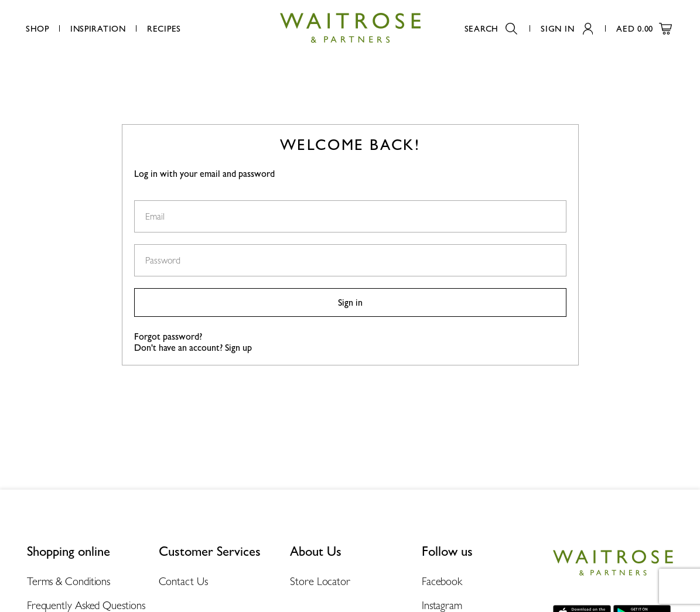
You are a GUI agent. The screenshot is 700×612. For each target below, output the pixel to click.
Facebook (442, 581)
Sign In (567, 28)
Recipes (164, 28)
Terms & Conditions (69, 581)
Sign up (238, 348)
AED (644, 28)
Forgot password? (168, 336)
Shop (37, 28)
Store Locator (320, 581)
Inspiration (98, 28)
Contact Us (183, 581)
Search (491, 28)
